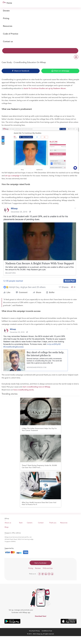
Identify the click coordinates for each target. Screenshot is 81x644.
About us (8, 523)
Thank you (53, 523)
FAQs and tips (48, 568)
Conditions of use (47, 631)
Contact (41, 523)
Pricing (6, 18)
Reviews (38, 568)
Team (21, 523)
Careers (30, 523)
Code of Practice (11, 34)
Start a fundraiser (40, 563)
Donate (6, 11)
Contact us (8, 41)
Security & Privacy (34, 631)
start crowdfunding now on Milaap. (37, 387)
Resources (8, 26)
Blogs (7, 527)
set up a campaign (12, 176)
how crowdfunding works (24, 390)
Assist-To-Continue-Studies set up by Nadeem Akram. (45, 88)
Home (9, 3)
